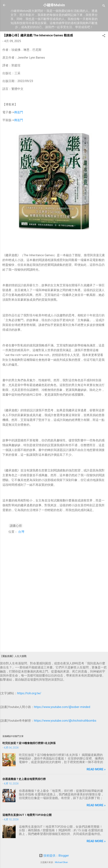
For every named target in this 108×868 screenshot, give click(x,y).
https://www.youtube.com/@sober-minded (62, 707)
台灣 (21, 532)
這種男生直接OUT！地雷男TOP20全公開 (27, 815)
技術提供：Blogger (54, 856)
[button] (104, 36)
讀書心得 (16, 526)
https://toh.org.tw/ (29, 693)
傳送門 (18, 112)
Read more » (96, 769)
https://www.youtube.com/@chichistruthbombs (65, 721)
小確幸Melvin (54, 5)
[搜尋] (104, 6)
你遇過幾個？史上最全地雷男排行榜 (24, 779)
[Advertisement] (54, 626)
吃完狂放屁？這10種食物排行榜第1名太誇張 (29, 743)
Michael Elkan (61, 862)
